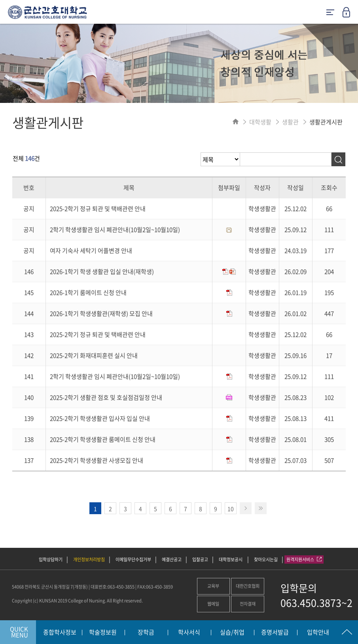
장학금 (146, 633)
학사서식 (189, 633)
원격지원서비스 (304, 559)
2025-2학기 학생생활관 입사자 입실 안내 (100, 418)
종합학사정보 (60, 633)
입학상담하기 (51, 559)
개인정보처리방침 (89, 559)
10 (231, 509)
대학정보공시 (231, 559)
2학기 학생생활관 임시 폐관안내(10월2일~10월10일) (115, 230)
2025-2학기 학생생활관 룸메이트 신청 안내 (103, 439)
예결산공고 (172, 559)
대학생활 (260, 122)
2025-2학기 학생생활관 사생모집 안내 (97, 460)
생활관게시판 (326, 122)
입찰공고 (200, 559)
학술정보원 (103, 633)
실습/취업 (232, 633)
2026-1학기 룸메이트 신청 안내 (88, 293)
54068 (18, 587)
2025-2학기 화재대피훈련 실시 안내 (94, 355)
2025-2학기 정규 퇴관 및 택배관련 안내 (98, 209)
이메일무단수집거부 (133, 559)
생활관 (290, 122)
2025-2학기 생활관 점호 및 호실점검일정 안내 (106, 397)
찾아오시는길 (266, 559)
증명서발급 (275, 633)
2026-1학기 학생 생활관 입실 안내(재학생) (102, 272)
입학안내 (318, 633)
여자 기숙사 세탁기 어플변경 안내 (91, 251)
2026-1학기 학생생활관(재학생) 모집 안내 (101, 313)
